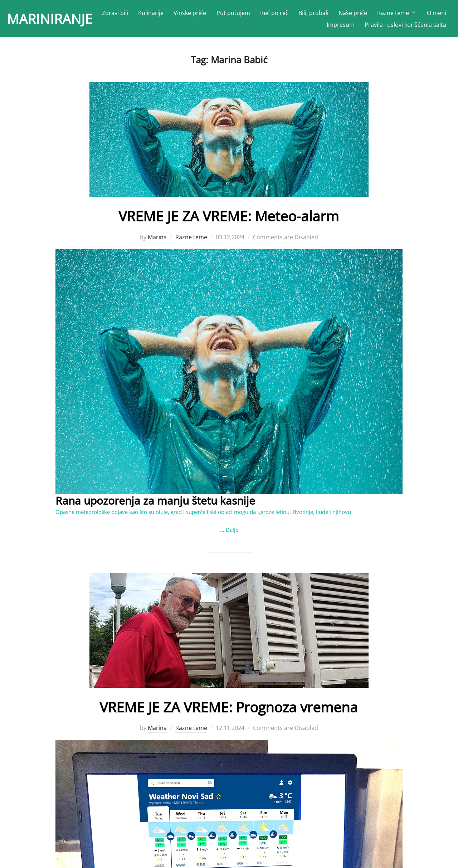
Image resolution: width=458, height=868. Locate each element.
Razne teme (426, 14)
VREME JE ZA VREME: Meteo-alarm (229, 219)
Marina (157, 240)
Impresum (341, 26)
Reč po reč (304, 14)
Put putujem (263, 14)
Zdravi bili (144, 14)
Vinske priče (220, 14)
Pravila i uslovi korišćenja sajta (405, 26)
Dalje (232, 533)
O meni (307, 26)
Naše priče (382, 14)
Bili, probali (343, 14)
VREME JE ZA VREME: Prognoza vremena (229, 709)
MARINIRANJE (54, 20)
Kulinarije (180, 14)
